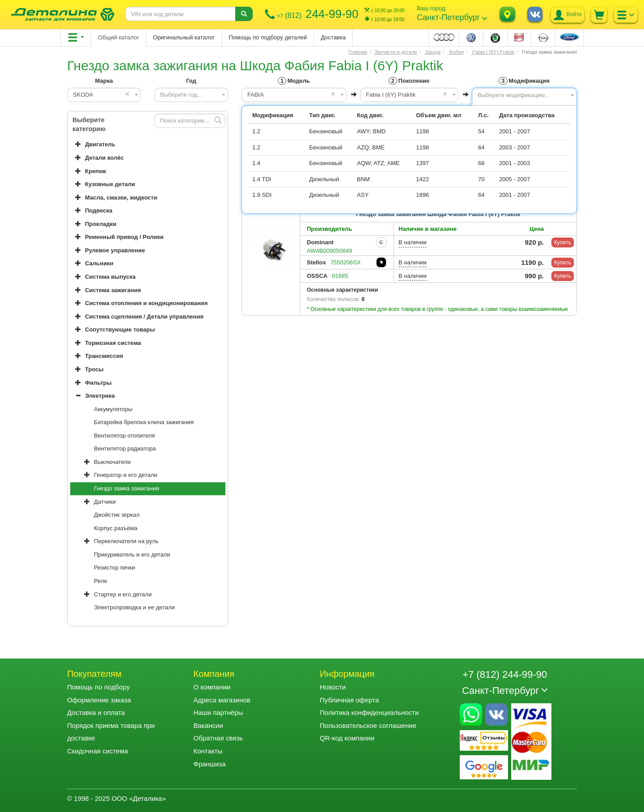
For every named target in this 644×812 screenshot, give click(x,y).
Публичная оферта (349, 700)
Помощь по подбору (98, 687)
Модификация (524, 81)
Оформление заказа (99, 700)
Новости (333, 687)
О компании (212, 687)
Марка (104, 81)
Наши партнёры (218, 712)
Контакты (208, 751)
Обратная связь (218, 738)
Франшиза (209, 764)
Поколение (409, 81)
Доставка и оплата (96, 712)
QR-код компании (347, 738)
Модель (294, 81)
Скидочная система (97, 751)
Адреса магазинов (222, 700)
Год (191, 81)
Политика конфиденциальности (369, 712)
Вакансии (208, 725)
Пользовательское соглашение (368, 725)
